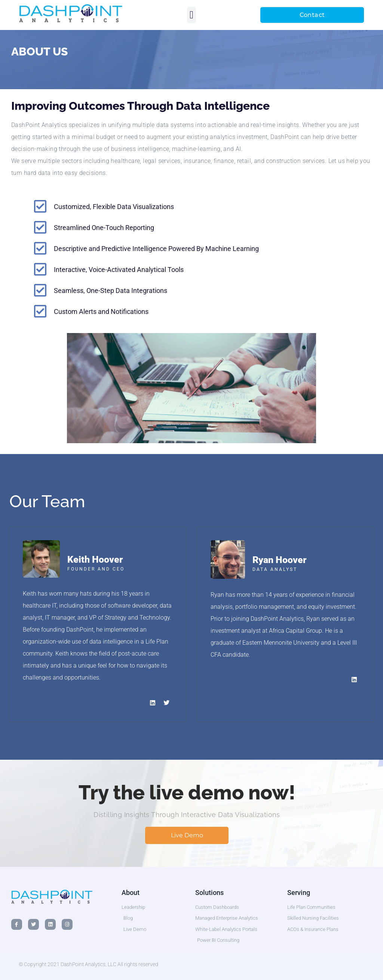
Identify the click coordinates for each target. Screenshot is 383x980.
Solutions (209, 893)
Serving (299, 893)
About (131, 893)
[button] (191, 15)
